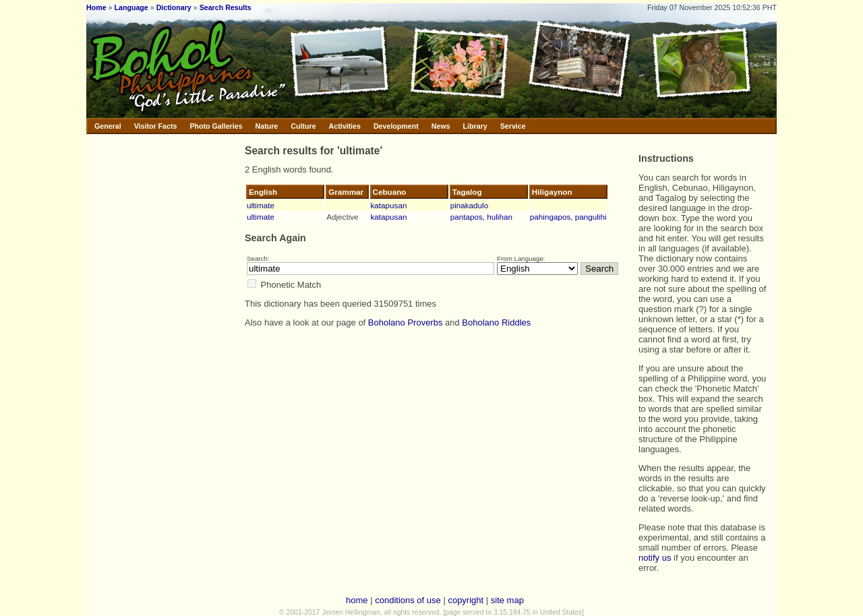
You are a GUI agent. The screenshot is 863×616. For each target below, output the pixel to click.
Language (131, 7)
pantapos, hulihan (481, 217)
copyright (466, 600)
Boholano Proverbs (406, 322)
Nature (267, 126)
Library (475, 126)
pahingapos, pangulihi (568, 217)
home (357, 600)
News (441, 126)
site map (507, 600)
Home (96, 7)
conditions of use (408, 600)
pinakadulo (470, 205)
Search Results (226, 7)
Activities (345, 126)
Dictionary (174, 7)
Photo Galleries (216, 126)
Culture (303, 126)
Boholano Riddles (496, 322)
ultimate (261, 205)
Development (396, 126)
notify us (655, 558)
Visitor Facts (156, 126)
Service (513, 126)
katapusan (389, 205)
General (108, 126)
